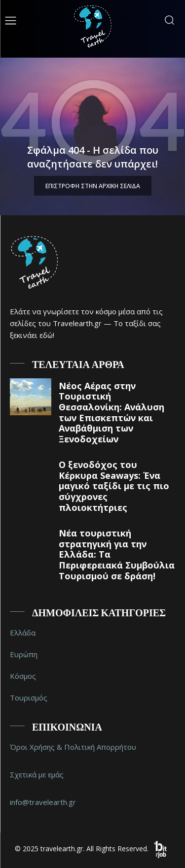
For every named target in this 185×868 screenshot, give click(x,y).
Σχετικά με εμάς (37, 774)
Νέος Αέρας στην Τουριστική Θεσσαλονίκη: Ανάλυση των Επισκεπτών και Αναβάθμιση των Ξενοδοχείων (111, 412)
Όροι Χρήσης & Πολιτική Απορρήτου (73, 747)
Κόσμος (23, 676)
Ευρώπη (24, 654)
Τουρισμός (29, 698)
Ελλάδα (23, 633)
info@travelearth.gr (43, 802)
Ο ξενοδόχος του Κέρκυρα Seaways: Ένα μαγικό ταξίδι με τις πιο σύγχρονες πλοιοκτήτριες (114, 486)
